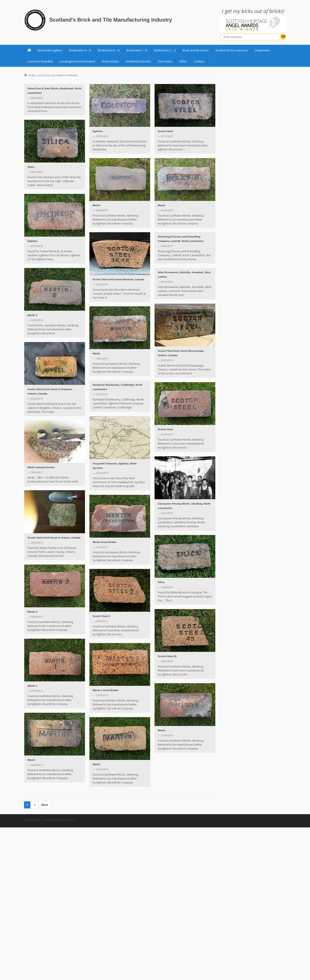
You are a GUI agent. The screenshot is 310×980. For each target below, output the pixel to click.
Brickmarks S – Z (165, 50)
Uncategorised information (77, 61)
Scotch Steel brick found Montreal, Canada (118, 279)
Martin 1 (32, 686)
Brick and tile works (196, 50)
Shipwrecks (262, 50)
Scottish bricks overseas (232, 50)
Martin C (33, 612)
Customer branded (40, 61)
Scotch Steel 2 (101, 616)
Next (45, 805)
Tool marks (165, 61)
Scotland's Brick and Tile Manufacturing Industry (111, 20)
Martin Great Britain (104, 542)
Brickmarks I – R (137, 50)
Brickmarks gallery (50, 50)
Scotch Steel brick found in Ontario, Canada (54, 538)
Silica (31, 167)
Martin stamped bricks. (41, 467)
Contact (199, 61)
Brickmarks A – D (80, 50)
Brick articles (111, 61)
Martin (97, 205)
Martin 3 (32, 315)
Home (30, 75)
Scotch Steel (165, 131)
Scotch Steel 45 (167, 656)
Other (183, 61)
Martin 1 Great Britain (106, 690)
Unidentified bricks (138, 61)
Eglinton (98, 131)
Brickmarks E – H (109, 50)
